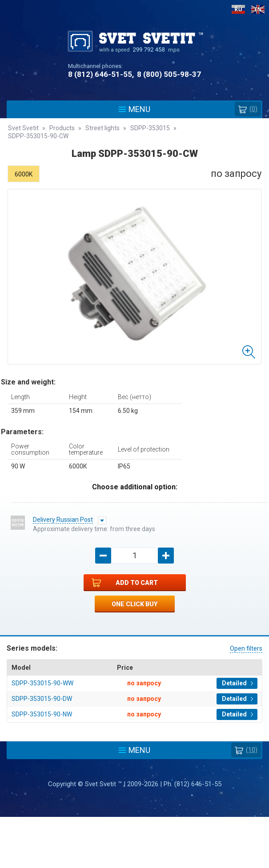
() (248, 109)
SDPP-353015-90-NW (42, 714)
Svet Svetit (23, 128)
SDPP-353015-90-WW (42, 683)
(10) (246, 750)
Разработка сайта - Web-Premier (135, 864)
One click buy (134, 604)
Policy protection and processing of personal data (135, 824)
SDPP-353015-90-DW (42, 699)
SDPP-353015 (150, 128)
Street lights (102, 128)
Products (62, 128)
